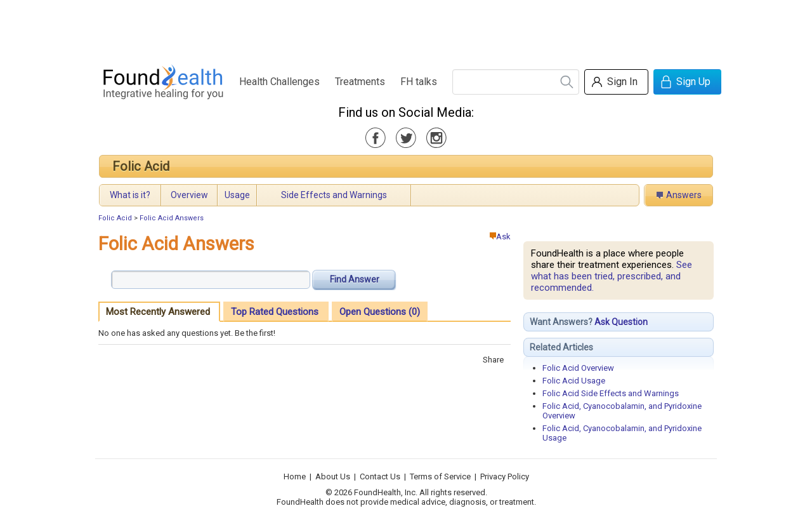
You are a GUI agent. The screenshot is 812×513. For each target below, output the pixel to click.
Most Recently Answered (158, 312)
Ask (500, 237)
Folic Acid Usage (574, 381)
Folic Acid (141, 166)
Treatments (360, 82)
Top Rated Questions (275, 312)
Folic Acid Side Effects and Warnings (611, 393)
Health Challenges (279, 82)
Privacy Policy (505, 476)
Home (295, 476)
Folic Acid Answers (172, 218)
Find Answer (355, 279)
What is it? (130, 195)
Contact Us (380, 476)
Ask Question (621, 322)
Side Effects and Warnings (334, 195)
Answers (684, 195)
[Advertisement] (405, 29)
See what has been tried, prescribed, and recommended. (612, 276)
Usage (237, 195)
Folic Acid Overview (578, 368)
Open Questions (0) (380, 312)
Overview (189, 195)
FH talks (419, 82)
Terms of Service (440, 476)
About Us (333, 476)
